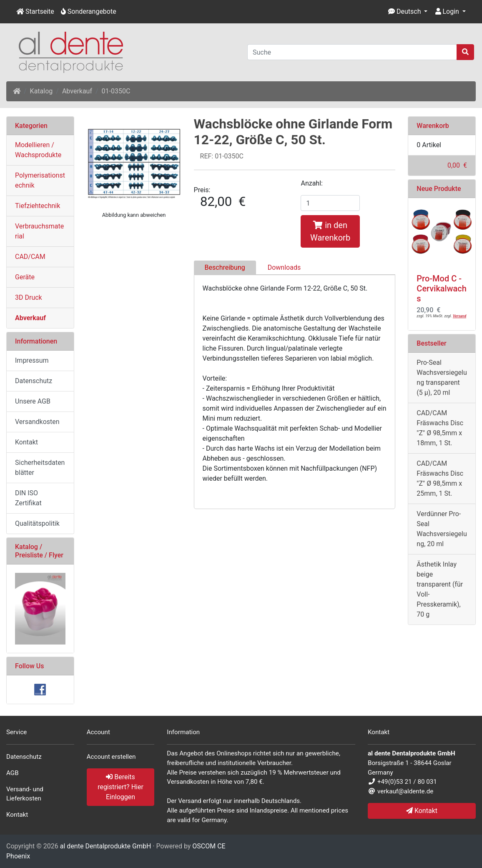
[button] (408, 12)
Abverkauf (77, 91)
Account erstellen (111, 757)
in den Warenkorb (330, 231)
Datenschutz (34, 381)
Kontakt (26, 442)
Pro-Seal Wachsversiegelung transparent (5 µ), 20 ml (442, 378)
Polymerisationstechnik (40, 180)
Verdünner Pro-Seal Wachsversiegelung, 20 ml (442, 529)
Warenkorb (433, 126)
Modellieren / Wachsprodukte (38, 150)
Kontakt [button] (422, 811)
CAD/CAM (30, 257)
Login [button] (447, 11)
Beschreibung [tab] (225, 267)
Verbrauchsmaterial (39, 231)
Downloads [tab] (284, 267)
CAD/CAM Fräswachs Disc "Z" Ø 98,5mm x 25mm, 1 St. (440, 478)
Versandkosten (37, 422)
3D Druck (29, 297)
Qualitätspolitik (37, 523)
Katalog (41, 91)
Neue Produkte (439, 189)
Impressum (32, 360)
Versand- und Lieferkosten (25, 794)
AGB (13, 773)
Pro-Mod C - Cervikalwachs (442, 288)
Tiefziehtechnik (38, 206)
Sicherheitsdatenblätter (40, 468)
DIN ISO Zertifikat (28, 498)
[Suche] (352, 52)
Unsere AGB (33, 401)
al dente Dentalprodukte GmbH (106, 846)
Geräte (25, 277)
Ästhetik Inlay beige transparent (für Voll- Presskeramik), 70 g (440, 589)
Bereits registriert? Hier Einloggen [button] (120, 787)
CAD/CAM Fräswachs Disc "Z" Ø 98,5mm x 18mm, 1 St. (440, 428)
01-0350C (116, 91)
